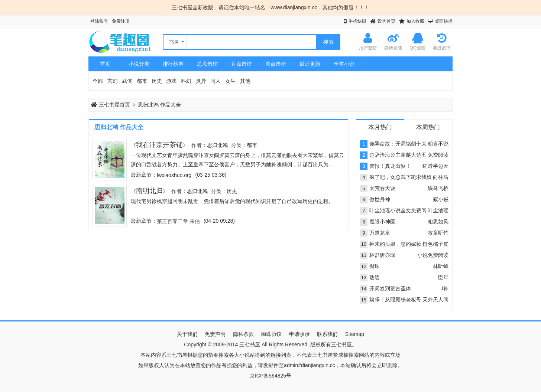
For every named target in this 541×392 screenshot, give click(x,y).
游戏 (171, 81)
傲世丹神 (380, 199)
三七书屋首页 (110, 105)
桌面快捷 (444, 21)
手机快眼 (357, 21)
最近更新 (310, 64)
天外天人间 (435, 300)
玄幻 (113, 81)
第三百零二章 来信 (178, 221)
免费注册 (121, 21)
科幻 (186, 81)
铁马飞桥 (438, 188)
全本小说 (344, 64)
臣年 (443, 277)
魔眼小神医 (382, 222)
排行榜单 (173, 64)
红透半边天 (435, 166)
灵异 (201, 81)
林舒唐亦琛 (382, 255)
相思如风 (438, 222)
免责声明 (215, 334)
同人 (216, 81)
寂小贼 (441, 199)
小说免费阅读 (433, 255)
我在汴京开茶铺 (159, 145)
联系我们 (327, 334)
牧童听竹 (438, 233)
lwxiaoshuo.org (174, 175)
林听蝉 (441, 266)
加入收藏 (415, 21)
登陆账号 (99, 21)
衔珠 (375, 266)
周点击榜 (276, 64)
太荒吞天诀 (382, 188)
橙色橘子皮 (435, 244)
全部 (98, 81)
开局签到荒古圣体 (390, 288)
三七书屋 (250, 344)
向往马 (441, 177)
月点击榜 (242, 64)
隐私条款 (243, 334)
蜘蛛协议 (271, 334)
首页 (105, 64)
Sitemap (355, 334)
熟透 (375, 277)
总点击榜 (207, 64)
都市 (142, 81)
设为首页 (386, 21)
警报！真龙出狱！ (390, 166)
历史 (157, 81)
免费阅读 (438, 155)
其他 (245, 81)
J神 (445, 288)
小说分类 (139, 64)
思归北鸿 (217, 145)
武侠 (127, 81)
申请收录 (299, 334)
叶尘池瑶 (438, 210)
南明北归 (149, 191)
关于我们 (187, 334)
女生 (230, 81)
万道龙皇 (380, 233)
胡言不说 (438, 144)
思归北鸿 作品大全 (159, 105)
